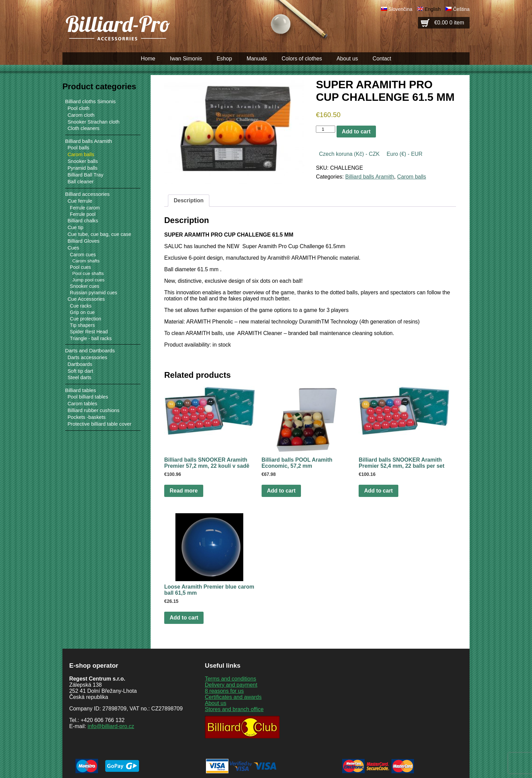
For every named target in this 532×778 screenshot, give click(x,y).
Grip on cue (82, 312)
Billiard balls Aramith (369, 177)
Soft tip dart (80, 371)
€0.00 (449, 23)
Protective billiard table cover (99, 424)
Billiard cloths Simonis (90, 101)
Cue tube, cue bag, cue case (99, 234)
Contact (382, 59)
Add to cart (356, 132)
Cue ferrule (80, 201)
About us (347, 59)
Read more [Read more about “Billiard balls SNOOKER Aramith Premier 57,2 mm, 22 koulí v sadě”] (184, 491)
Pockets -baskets (87, 417)
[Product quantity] (325, 129)
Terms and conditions (231, 679)
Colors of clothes (302, 59)
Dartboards (80, 364)
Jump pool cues (88, 280)
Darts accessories (87, 357)
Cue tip (75, 227)
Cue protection (85, 319)
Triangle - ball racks (91, 338)
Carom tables (82, 404)
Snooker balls (83, 161)
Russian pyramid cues (93, 293)
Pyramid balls (82, 168)
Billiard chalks (83, 221)
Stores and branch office (234, 709)
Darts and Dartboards (90, 350)
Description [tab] (189, 200)
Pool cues (80, 267)
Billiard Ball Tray (85, 175)
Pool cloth (79, 108)
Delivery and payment (231, 685)
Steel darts (79, 377)
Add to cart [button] (281, 491)
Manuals (257, 59)
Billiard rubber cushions (93, 410)
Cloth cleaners (83, 128)
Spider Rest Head (89, 332)
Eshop (224, 59)
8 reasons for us (224, 691)
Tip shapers (82, 325)
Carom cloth (81, 115)
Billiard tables (81, 390)
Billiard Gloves (83, 241)
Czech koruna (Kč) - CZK (349, 154)
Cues (73, 248)
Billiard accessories (87, 194)
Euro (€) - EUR (404, 154)
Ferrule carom (85, 208)
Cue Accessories (86, 299)
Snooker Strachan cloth (93, 122)
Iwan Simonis (186, 59)
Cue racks (81, 306)
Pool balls (78, 148)
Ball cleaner (81, 182)
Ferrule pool (83, 214)
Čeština (461, 9)
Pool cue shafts (88, 273)
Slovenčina (400, 9)
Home (148, 59)
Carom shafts (86, 261)
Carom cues (83, 255)
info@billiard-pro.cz (111, 726)
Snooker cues (84, 286)
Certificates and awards (233, 697)
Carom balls (411, 177)
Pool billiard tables (88, 397)
